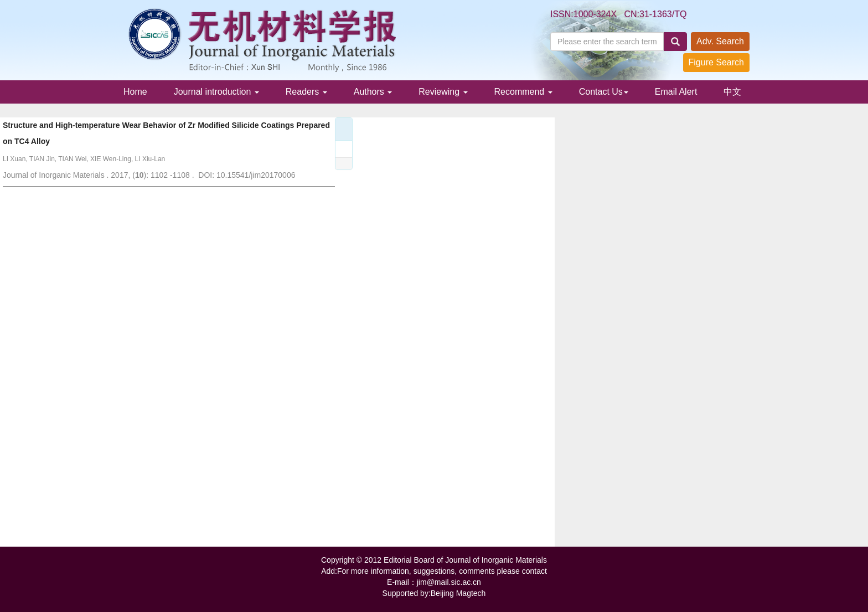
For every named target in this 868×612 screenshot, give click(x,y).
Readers (306, 92)
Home (135, 92)
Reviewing (443, 92)
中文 (732, 92)
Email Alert (676, 92)
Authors (373, 92)
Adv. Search (720, 41)
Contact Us (604, 92)
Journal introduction (216, 92)
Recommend (523, 92)
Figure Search (717, 62)
